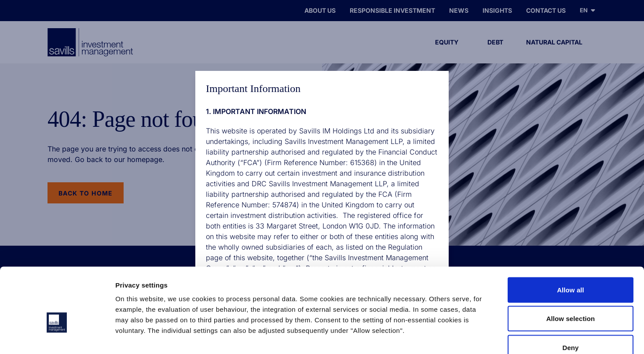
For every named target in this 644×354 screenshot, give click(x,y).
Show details (462, 337)
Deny (570, 296)
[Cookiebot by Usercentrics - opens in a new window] (57, 337)
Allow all (571, 238)
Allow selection (571, 267)
